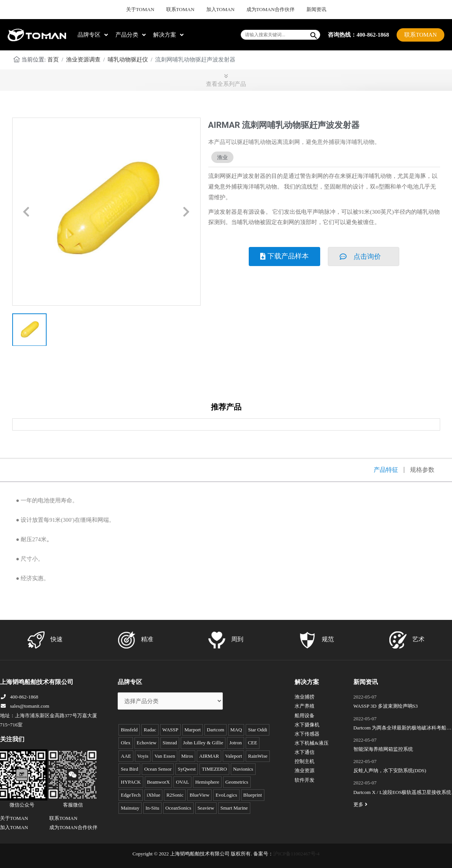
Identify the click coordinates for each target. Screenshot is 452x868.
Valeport (233, 756)
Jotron (236, 743)
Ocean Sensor (158, 769)
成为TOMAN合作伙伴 (265, 10)
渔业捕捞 (305, 697)
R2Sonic (175, 795)
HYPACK (131, 782)
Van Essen (165, 756)
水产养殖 (305, 706)
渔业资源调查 (83, 60)
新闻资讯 (305, 10)
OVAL (182, 782)
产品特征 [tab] (386, 470)
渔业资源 (305, 770)
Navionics (243, 769)
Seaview (206, 808)
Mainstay (130, 808)
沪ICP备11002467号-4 (296, 854)
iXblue (153, 795)
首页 (53, 60)
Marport (193, 730)
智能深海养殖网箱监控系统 (383, 749)
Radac (150, 730)
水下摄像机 (307, 725)
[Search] (314, 35)
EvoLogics (226, 795)
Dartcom (215, 730)
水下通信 (305, 752)
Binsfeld (129, 730)
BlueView (199, 795)
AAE (126, 756)
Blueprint (253, 795)
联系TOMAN (186, 10)
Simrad (170, 743)
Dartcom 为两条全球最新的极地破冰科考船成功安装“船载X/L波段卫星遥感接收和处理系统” (403, 729)
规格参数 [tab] (422, 470)
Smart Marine (234, 808)
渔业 (222, 157)
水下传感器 (307, 734)
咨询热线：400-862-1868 (358, 34)
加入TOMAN (221, 10)
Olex (126, 743)
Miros (187, 756)
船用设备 (305, 716)
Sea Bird (129, 769)
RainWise (258, 756)
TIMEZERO (214, 769)
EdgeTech (131, 795)
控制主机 (305, 761)
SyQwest (187, 769)
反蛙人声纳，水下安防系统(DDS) (390, 770)
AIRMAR (209, 756)
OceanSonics (178, 808)
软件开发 (305, 780)
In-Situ (152, 808)
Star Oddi (258, 730)
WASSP (170, 730)
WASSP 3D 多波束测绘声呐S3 (386, 706)
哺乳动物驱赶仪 (128, 60)
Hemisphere (207, 782)
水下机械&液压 (311, 743)
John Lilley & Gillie (203, 743)
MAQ (236, 730)
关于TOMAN (151, 10)
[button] (27, 212)
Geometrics (237, 782)
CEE (253, 743)
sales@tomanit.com (25, 706)
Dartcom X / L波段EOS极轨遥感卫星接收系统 (403, 792)
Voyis (143, 756)
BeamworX (159, 782)
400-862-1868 (19, 697)
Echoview (147, 743)
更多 (361, 804)
